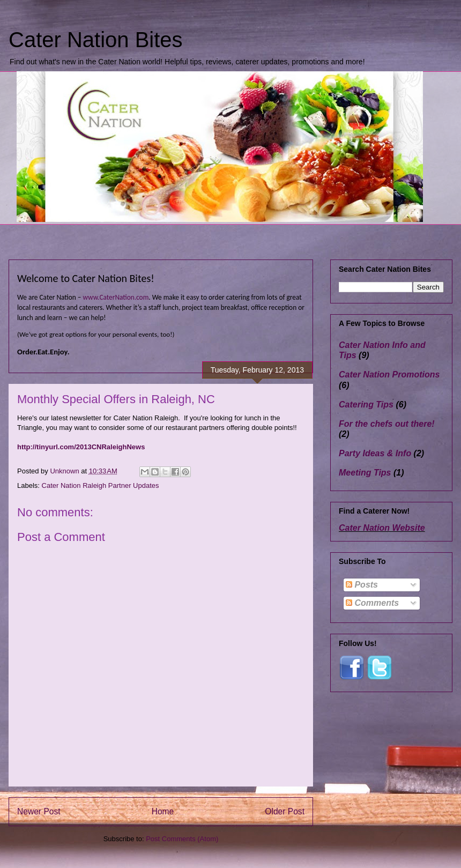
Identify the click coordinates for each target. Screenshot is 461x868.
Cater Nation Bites (96, 40)
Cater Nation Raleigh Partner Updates (101, 485)
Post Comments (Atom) (182, 839)
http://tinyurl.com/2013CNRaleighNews (81, 447)
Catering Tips (366, 405)
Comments (372, 603)
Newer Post (39, 811)
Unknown (65, 471)
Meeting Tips (365, 473)
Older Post (285, 811)
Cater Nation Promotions (389, 374)
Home (163, 811)
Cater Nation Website (382, 528)
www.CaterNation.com (116, 297)
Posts (362, 585)
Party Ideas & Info (375, 453)
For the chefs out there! (387, 424)
